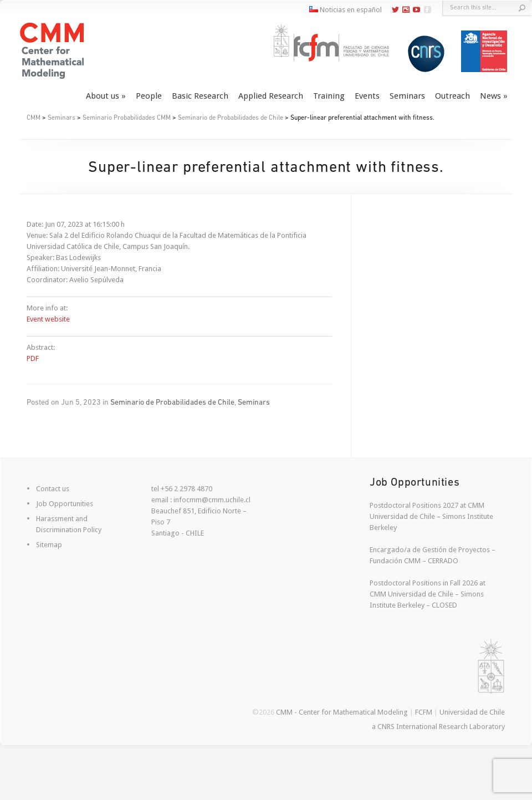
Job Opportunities (65, 504)
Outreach (452, 96)
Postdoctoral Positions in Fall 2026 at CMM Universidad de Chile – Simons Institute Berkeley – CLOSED (428, 594)
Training (329, 96)
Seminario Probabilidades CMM (127, 118)
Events (367, 96)
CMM (34, 118)
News (490, 96)
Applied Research (271, 96)
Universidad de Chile (472, 712)
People (149, 96)
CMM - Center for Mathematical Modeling (342, 712)
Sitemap (49, 545)
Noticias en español (346, 10)
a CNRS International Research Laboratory (438, 727)
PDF (33, 358)
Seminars (407, 96)
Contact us (53, 489)
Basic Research (200, 96)
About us (103, 96)
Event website (48, 319)
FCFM (424, 712)
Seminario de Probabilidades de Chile (231, 118)
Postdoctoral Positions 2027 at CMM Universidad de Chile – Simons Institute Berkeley (431, 516)
